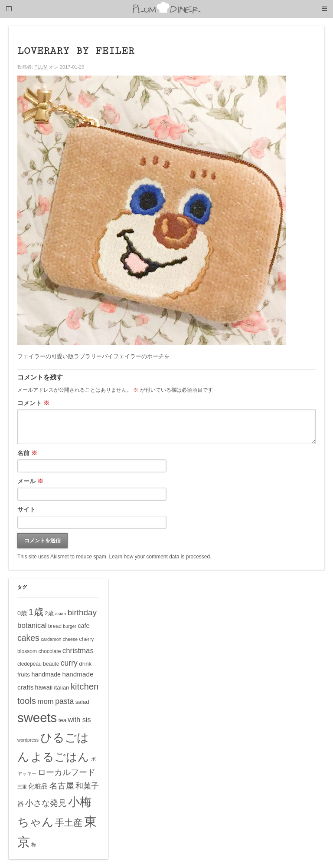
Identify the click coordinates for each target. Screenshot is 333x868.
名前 (27, 453)
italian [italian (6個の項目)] (62, 688)
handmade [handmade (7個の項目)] (46, 674)
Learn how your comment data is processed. (160, 557)
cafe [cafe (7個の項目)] (83, 626)
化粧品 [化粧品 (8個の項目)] (38, 786)
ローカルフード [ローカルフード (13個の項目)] (67, 772)
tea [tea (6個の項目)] (63, 720)
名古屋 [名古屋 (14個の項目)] (62, 785)
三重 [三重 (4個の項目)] (22, 787)
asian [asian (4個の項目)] (60, 614)
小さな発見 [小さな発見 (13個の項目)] (46, 803)
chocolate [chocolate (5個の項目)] (50, 651)
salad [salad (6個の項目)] (82, 702)
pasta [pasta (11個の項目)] (64, 701)
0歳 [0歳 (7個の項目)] (22, 613)
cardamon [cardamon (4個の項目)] (51, 639)
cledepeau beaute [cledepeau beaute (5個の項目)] (38, 664)
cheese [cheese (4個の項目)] (70, 639)
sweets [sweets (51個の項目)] (37, 718)
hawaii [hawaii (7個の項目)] (44, 687)
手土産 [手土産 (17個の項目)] (69, 823)
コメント (33, 403)
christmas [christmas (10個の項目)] (78, 651)
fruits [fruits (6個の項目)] (24, 675)
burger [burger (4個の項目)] (70, 626)
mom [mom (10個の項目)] (46, 701)
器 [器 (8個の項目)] (21, 804)
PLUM (41, 67)
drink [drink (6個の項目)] (85, 664)
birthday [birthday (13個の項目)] (82, 612)
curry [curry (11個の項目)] (69, 663)
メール (30, 481)
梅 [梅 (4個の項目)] (34, 845)
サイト (26, 509)
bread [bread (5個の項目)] (55, 626)
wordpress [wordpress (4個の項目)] (28, 740)
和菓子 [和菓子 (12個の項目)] (87, 786)
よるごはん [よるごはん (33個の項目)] (60, 757)
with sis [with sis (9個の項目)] (80, 719)
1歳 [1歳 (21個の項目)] (36, 612)
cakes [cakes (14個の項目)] (28, 638)
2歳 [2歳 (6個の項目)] (49, 613)
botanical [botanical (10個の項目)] (32, 625)
